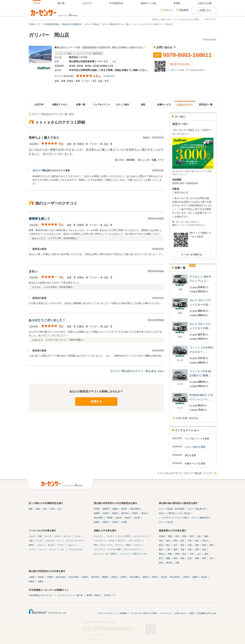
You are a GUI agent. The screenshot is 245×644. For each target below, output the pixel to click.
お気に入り (205, 10)
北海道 (162, 536)
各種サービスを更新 (195, 464)
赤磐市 (115, 509)
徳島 (206, 554)
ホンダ (48, 536)
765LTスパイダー (140, 554)
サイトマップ (211, 19)
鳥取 (31, 509)
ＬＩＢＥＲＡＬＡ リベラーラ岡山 (174, 518)
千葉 (190, 541)
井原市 (106, 513)
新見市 (128, 518)
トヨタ (32, 536)
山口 (60, 509)
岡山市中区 (175, 577)
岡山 (45, 509)
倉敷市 (97, 522)
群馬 (175, 541)
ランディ (111, 536)
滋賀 (175, 549)
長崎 (197, 558)
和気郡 (110, 518)
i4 (107, 554)
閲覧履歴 (184, 10)
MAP (115, 62)
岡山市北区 (61, 577)
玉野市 (115, 522)
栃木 (168, 541)
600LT (114, 554)
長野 (197, 545)
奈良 (204, 549)
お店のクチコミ (185, 105)
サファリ (119, 545)
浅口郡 (137, 518)
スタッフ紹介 (122, 105)
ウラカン (138, 545)
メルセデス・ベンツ (54, 541)
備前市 (106, 522)
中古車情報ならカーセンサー (41, 595)
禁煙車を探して (39, 219)
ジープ (32, 549)
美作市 (124, 509)
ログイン (168, 10)
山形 (199, 536)
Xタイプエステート (132, 549)
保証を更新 (190, 455)
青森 (170, 536)
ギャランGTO (124, 536)
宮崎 (161, 563)
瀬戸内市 (125, 513)
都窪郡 (105, 577)
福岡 (182, 558)
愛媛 (168, 558)
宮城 (184, 536)
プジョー (53, 549)
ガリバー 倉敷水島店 (200, 518)
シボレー (41, 545)
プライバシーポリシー (107, 613)
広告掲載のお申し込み (207, 613)
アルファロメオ (76, 549)
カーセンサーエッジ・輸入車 (70, 595)
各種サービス (164, 105)
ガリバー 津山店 (166, 522)
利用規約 (123, 613)
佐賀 (190, 558)
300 (95, 545)
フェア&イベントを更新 (197, 439)
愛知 (161, 549)
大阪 (190, 549)
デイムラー (99, 536)
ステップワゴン (135, 541)
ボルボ (51, 545)
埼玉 (182, 541)
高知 (175, 558)
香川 (161, 558)
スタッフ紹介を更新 (195, 447)
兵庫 (197, 549)
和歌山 (162, 554)
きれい (33, 271)
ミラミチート (100, 541)
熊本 (204, 558)
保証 (143, 105)
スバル (77, 536)
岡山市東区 (99, 518)
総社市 (119, 518)
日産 (40, 536)
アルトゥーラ (106, 545)
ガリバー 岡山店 (41, 170)
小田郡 (124, 522)
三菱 (31, 541)
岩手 (177, 536)
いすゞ (63, 549)
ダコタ (112, 541)
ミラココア (124, 554)
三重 (168, 549)
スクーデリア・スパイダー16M (107, 549)
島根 (38, 509)
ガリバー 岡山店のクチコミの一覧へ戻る (53, 114)
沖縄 (177, 563)
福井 (182, 545)
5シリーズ (98, 554)
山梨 (190, 545)
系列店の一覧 (206, 105)
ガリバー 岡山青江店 (197, 509)
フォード (42, 549)
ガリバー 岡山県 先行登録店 (172, 509)
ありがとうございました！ (47, 320)
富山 (168, 545)
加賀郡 (97, 513)
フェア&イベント (102, 105)
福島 (206, 536)
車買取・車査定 (93, 595)
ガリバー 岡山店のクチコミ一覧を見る (133, 371)
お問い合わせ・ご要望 (184, 613)
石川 (175, 545)
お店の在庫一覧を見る (187, 418)
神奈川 (205, 541)
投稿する (96, 401)
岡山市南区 (135, 509)
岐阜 (204, 545)
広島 (52, 509)
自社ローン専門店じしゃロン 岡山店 (174, 513)
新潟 (161, 545)
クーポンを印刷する (192, 255)
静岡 (211, 545)
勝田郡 (106, 509)
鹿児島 (169, 563)
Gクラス (122, 541)
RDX (128, 545)
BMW (31, 545)
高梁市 (115, 513)
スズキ (57, 536)
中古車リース (110, 595)
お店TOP (39, 105)
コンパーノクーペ (141, 536)
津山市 (144, 513)
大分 (211, 558)
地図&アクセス (60, 105)
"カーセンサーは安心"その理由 (144, 613)
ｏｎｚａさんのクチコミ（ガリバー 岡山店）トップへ (185, 473)
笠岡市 (135, 513)
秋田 (192, 536)
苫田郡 (97, 509)
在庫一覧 (81, 105)
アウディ (61, 545)
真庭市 (32, 581)
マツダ (39, 541)
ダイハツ (67, 536)
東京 (197, 541)
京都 (182, 549)
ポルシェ (72, 545)
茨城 (161, 541)
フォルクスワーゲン (74, 541)
